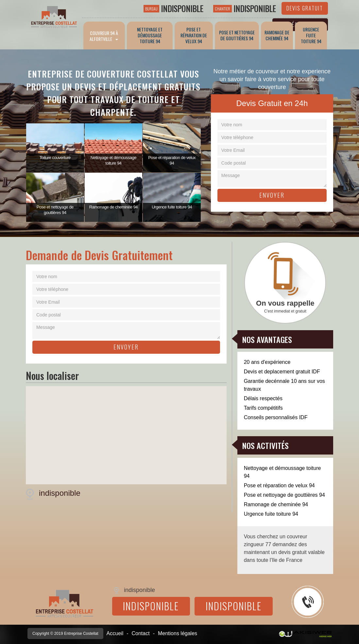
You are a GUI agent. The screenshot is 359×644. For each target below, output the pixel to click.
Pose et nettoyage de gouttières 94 (284, 495)
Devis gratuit (305, 8)
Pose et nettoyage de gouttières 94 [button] (237, 35)
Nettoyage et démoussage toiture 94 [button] (150, 35)
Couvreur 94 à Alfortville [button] (104, 36)
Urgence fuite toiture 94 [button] (311, 35)
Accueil (115, 633)
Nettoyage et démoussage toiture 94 (282, 472)
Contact (141, 633)
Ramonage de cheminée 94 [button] (277, 35)
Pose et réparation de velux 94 (279, 485)
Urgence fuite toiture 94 (271, 514)
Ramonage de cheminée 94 (276, 504)
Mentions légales (178, 633)
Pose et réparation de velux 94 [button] (194, 35)
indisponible (173, 8)
